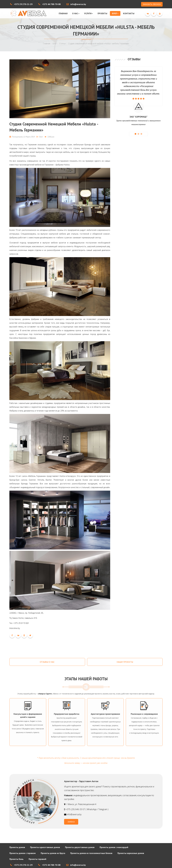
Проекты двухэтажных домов (80, 847)
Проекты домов (17, 847)
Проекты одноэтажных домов (45, 847)
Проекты (102, 13)
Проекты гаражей (37, 859)
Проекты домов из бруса (53, 853)
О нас (76, 13)
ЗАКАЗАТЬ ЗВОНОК (152, 4)
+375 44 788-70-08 (51, 4)
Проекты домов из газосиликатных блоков (91, 853)
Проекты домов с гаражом (23, 853)
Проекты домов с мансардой (114, 847)
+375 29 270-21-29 (23, 4)
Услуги (88, 13)
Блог (115, 13)
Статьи (62, 43)
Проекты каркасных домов (131, 853)
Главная (63, 13)
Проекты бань (16, 859)
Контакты (129, 13)
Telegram (103, 809)
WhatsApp (92, 809)
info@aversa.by (78, 4)
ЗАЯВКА (71, 822)
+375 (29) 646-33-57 (76, 809)
